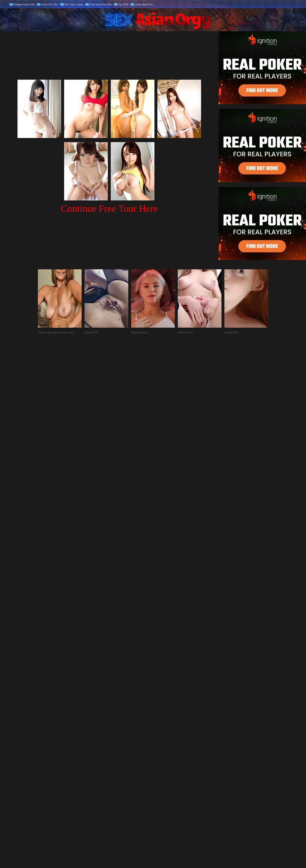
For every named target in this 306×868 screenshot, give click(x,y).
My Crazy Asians (74, 4)
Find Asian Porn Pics (101, 4)
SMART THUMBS (163, 746)
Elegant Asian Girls (25, 4)
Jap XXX (124, 4)
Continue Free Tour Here (109, 208)
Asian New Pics (50, 4)
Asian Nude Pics (144, 4)
